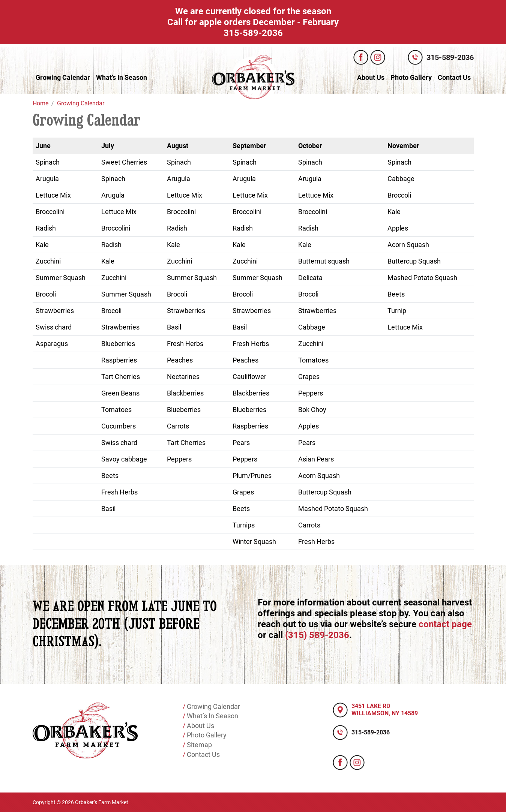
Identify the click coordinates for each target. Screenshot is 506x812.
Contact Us (454, 77)
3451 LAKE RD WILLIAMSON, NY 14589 (385, 710)
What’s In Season (122, 77)
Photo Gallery (411, 77)
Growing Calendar (63, 77)
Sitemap (199, 745)
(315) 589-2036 (317, 635)
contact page (445, 624)
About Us (371, 77)
